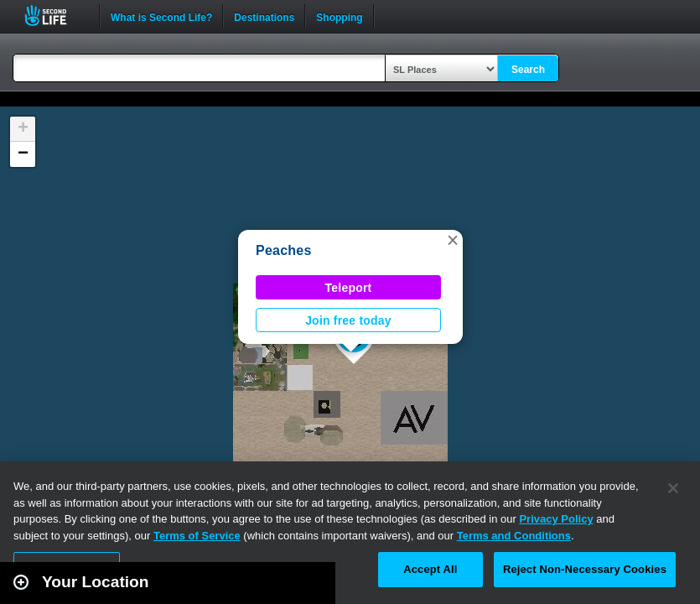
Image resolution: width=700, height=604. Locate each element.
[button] (453, 240)
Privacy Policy (556, 519)
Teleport (349, 288)
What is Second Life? (161, 16)
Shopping (339, 16)
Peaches (284, 250)
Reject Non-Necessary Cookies (585, 569)
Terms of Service (197, 536)
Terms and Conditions (514, 536)
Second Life (55, 16)
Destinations (264, 16)
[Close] (673, 488)
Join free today (348, 320)
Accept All (430, 569)
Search (528, 70)
